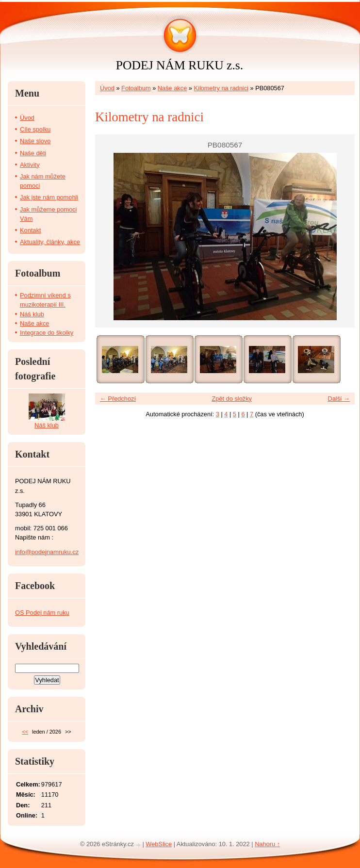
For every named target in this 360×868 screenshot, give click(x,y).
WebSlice (159, 844)
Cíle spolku (35, 129)
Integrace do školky (47, 333)
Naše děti (33, 153)
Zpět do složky (232, 399)
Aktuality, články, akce (50, 242)
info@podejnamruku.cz (47, 552)
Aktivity (30, 165)
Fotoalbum (136, 88)
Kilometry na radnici (221, 88)
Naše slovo (35, 141)
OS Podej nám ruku (42, 613)
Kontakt (30, 230)
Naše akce (172, 88)
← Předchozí (118, 399)
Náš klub (32, 314)
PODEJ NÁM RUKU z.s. (180, 65)
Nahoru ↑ (267, 844)
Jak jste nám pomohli (49, 197)
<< (25, 732)
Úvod (107, 88)
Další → (339, 399)
